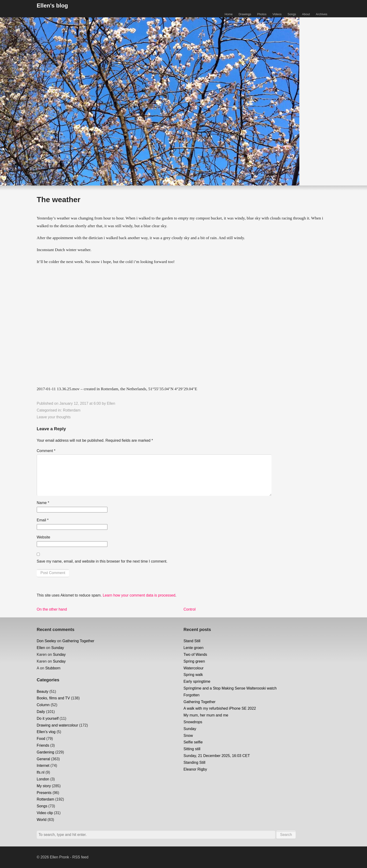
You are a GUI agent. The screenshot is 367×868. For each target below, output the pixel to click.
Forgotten (191, 695)
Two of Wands (195, 655)
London (43, 779)
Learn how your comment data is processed (139, 595)
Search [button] (286, 835)
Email (43, 520)
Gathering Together (78, 641)
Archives (321, 14)
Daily (41, 712)
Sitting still (192, 749)
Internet (43, 766)
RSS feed (80, 857)
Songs (292, 14)
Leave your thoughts (54, 417)
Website (44, 537)
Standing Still (194, 762)
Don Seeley (46, 641)
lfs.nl (41, 772)
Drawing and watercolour (57, 725)
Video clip (45, 813)
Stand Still (192, 641)
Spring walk (193, 675)
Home (229, 14)
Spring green (194, 661)
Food (41, 739)
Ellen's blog (52, 6)
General (43, 759)
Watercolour (194, 668)
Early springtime (197, 681)
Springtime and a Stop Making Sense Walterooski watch (230, 688)
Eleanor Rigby (195, 769)
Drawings (245, 14)
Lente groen (193, 648)
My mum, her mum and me (206, 715)
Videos (277, 14)
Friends (43, 745)
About (306, 14)
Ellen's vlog (46, 732)
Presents (44, 793)
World (42, 820)
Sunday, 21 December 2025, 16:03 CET (217, 756)
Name (43, 503)
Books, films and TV (53, 698)
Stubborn (53, 668)
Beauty (43, 692)
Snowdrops (193, 722)
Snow (188, 736)
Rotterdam (72, 410)
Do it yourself (48, 718)
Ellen (111, 403)
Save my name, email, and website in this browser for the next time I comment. (102, 561)
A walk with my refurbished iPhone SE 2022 (220, 708)
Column (43, 705)
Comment (46, 451)
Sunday (58, 648)
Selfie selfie (193, 742)
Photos (262, 14)
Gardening (46, 752)
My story (44, 786)
